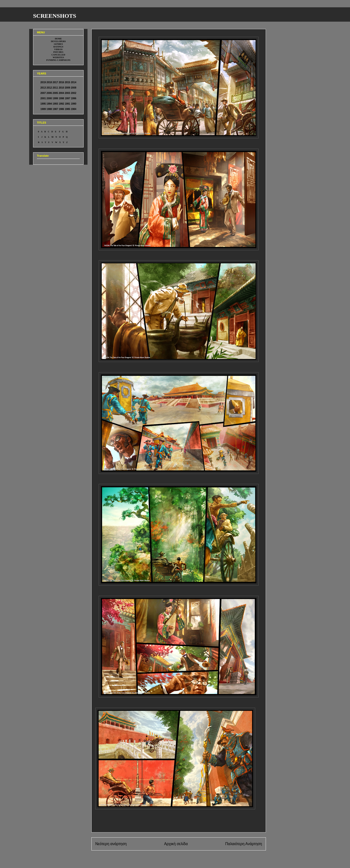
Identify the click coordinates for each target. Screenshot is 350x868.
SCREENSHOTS (55, 16)
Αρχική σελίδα (176, 844)
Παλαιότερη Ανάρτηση (244, 844)
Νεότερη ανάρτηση (111, 844)
